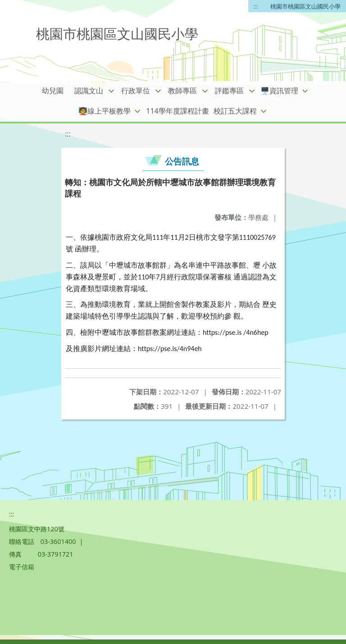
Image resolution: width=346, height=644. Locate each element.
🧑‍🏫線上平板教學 (105, 111)
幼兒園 (53, 91)
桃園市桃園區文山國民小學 (305, 6)
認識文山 (89, 91)
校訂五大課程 (235, 111)
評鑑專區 (229, 91)
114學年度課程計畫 (177, 111)
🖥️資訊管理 (279, 91)
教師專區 (182, 91)
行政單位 (136, 91)
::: (256, 6)
